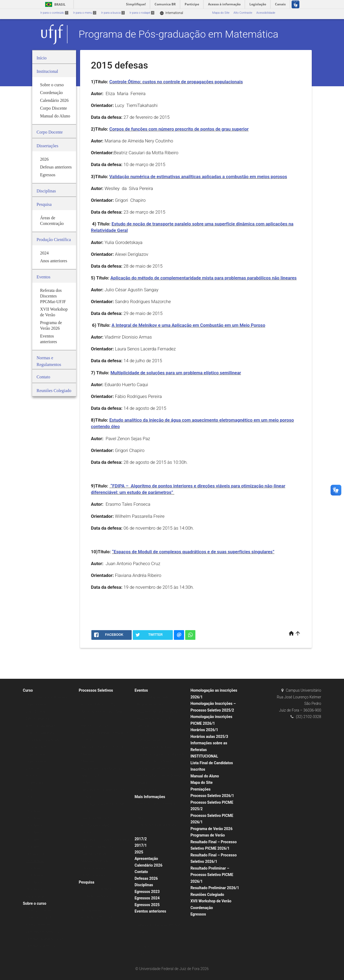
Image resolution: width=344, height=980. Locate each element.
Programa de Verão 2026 (212, 829)
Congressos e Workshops (154, 747)
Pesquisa (87, 882)
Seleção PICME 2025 (95, 818)
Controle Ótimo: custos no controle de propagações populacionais (176, 82)
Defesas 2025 (35, 854)
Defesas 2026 (146, 878)
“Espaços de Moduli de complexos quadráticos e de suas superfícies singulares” (193, 552)
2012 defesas (35, 883)
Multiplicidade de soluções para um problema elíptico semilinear (176, 373)
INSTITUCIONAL (204, 756)
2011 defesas (35, 890)
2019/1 (86, 833)
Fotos (141, 832)
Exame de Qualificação (41, 733)
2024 (29, 790)
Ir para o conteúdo (54, 13)
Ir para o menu (85, 13)
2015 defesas (35, 861)
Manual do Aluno (205, 776)
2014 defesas (35, 868)
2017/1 (141, 845)
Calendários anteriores (41, 946)
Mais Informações (150, 797)
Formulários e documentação (157, 804)
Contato (141, 872)
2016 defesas (35, 847)
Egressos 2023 (147, 892)
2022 (29, 804)
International (171, 13)
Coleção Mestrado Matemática (158, 825)
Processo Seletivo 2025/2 (99, 704)
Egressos (198, 914)
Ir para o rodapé (142, 13)
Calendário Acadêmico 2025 (44, 939)
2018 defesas (35, 833)
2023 (29, 797)
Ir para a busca (113, 13)
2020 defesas (35, 818)
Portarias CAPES (37, 747)
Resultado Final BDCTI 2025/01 (102, 747)
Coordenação (202, 908)
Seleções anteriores (95, 854)
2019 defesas (35, 826)
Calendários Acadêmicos (42, 932)
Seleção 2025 (90, 776)
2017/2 (141, 839)
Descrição (144, 947)
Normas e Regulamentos (42, 726)
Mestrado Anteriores (95, 861)
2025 (139, 852)
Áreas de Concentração (97, 889)
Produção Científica (94, 896)
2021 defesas (35, 811)
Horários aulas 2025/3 (209, 737)
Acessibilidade (266, 13)
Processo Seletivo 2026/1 (212, 796)
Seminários (145, 726)
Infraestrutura (35, 897)
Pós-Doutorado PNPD (96, 826)
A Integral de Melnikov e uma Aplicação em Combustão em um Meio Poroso (188, 325)
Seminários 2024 (149, 733)
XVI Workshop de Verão (153, 697)
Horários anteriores (38, 925)
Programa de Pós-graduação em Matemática (179, 34)
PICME (86, 783)
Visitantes (32, 776)
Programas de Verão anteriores (158, 712)
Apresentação (146, 859)
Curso (28, 690)
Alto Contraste (243, 13)
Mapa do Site (221, 13)
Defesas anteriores (38, 719)
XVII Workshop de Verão (211, 901)
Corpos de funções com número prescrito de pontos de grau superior (179, 129)
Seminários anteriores (152, 740)
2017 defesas (35, 840)
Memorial (88, 761)
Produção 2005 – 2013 (97, 918)
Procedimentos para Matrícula (102, 769)
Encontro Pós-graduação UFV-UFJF (161, 754)
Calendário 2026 (148, 865)
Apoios (142, 811)
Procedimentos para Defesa (44, 740)
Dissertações (34, 783)
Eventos (141, 690)
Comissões (33, 769)
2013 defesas (35, 875)
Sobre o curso (35, 903)
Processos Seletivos (96, 690)
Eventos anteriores (150, 911)
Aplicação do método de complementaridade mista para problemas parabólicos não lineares (204, 278)
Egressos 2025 (147, 905)
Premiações (201, 789)
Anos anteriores (92, 911)
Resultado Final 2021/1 (97, 697)
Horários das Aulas (38, 911)
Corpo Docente (35, 712)
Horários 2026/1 (204, 730)
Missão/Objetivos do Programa (46, 697)
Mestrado (88, 754)
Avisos (142, 818)
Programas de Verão (151, 704)
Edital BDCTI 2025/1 (95, 726)
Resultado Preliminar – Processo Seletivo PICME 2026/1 (212, 875)
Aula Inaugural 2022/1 (152, 790)
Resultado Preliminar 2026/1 (215, 888)
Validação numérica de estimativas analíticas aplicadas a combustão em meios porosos (198, 177)
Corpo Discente (36, 704)
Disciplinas (144, 885)
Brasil (54, 4)
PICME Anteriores (93, 875)
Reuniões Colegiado (207, 895)
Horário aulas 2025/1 (40, 918)
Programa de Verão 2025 (154, 719)
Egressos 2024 (147, 898)
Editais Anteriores (93, 868)
